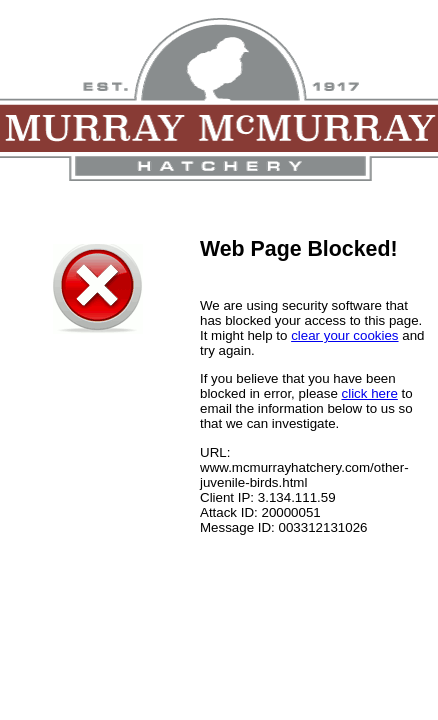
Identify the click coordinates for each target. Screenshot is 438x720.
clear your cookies (344, 335)
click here (370, 393)
